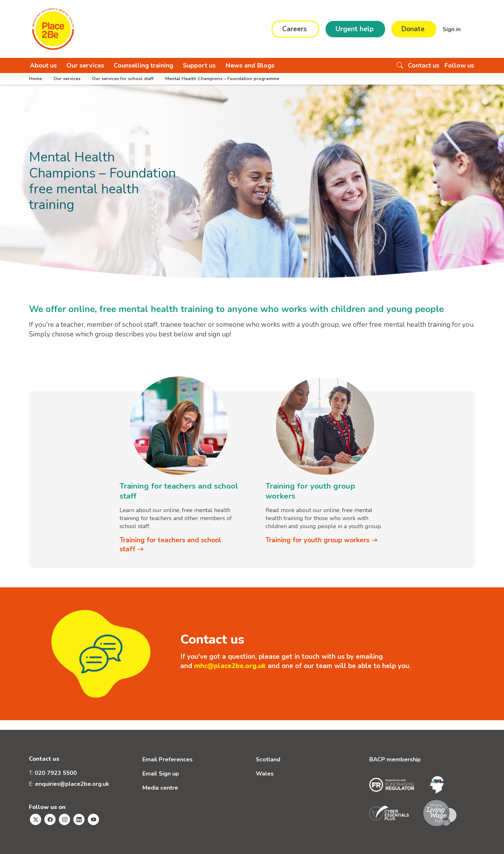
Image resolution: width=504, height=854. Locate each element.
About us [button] (43, 65)
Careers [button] (294, 29)
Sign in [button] (452, 29)
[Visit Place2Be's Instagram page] (64, 819)
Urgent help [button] (354, 29)
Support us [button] (199, 65)
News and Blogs (250, 65)
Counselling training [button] (144, 65)
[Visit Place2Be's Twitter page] (36, 819)
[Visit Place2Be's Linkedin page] (79, 819)
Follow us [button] (459, 65)
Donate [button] (413, 29)
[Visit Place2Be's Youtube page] (93, 819)
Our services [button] (85, 65)
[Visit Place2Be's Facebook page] (50, 819)
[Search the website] (400, 65)
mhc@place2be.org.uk (230, 666)
